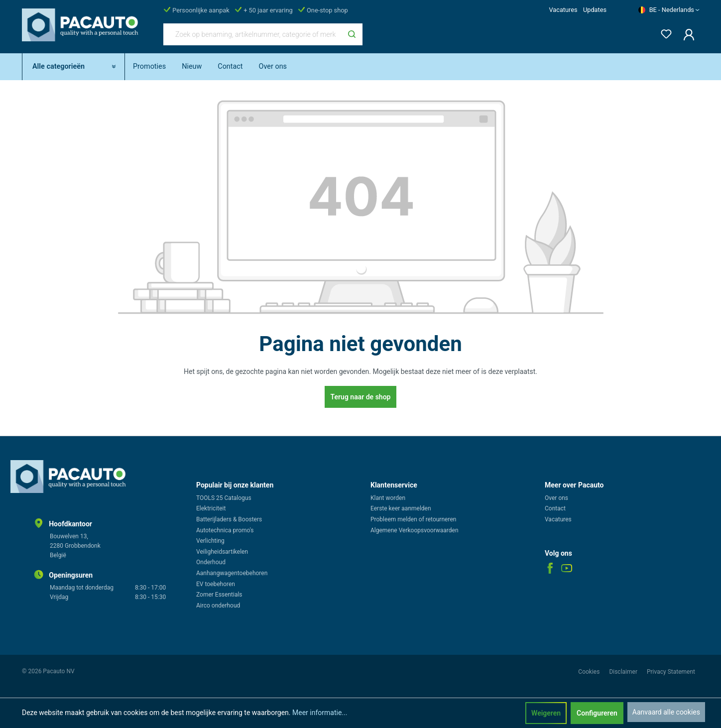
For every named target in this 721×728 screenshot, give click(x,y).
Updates (595, 10)
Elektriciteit (211, 508)
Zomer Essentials (219, 595)
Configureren (597, 713)
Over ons (556, 498)
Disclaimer (624, 672)
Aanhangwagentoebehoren (232, 573)
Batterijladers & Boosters (229, 519)
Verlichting (210, 541)
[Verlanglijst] (663, 32)
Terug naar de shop (361, 397)
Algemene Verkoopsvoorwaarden (415, 530)
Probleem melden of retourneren (413, 519)
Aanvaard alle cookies (666, 712)
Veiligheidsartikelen (222, 552)
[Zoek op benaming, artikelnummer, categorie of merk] (252, 34)
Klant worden (388, 498)
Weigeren (546, 713)
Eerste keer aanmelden (401, 508)
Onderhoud (211, 562)
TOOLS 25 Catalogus (224, 498)
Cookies (590, 672)
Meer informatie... (320, 713)
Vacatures (563, 10)
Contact (555, 508)
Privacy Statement (671, 672)
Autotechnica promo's (225, 530)
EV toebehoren (216, 584)
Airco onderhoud (218, 606)
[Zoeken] (352, 34)
